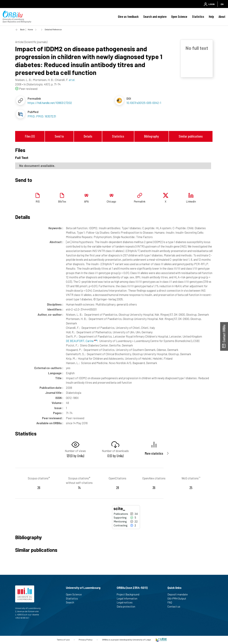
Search (72, 602)
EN (222, 4)
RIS (38, 201)
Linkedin (191, 201)
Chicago (111, 201)
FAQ (171, 602)
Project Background (129, 594)
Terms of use (63, 640)
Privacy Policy (86, 640)
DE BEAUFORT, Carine (81, 341)
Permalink (140, 201)
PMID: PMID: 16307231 (42, 116)
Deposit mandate (179, 594)
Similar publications (191, 136)
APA (86, 201)
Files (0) (30, 136)
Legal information (129, 598)
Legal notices (126, 602)
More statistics (154, 453)
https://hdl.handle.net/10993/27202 (50, 103)
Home (30, 29)
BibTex (62, 201)
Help (211, 17)
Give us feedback (128, 17)
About (222, 17)
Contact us (175, 606)
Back (22, 29)
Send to (59, 136)
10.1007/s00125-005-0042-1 (144, 103)
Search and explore (155, 17)
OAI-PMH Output (178, 598)
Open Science (179, 17)
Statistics (198, 17)
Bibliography (151, 136)
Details (88, 136)
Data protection (127, 606)
